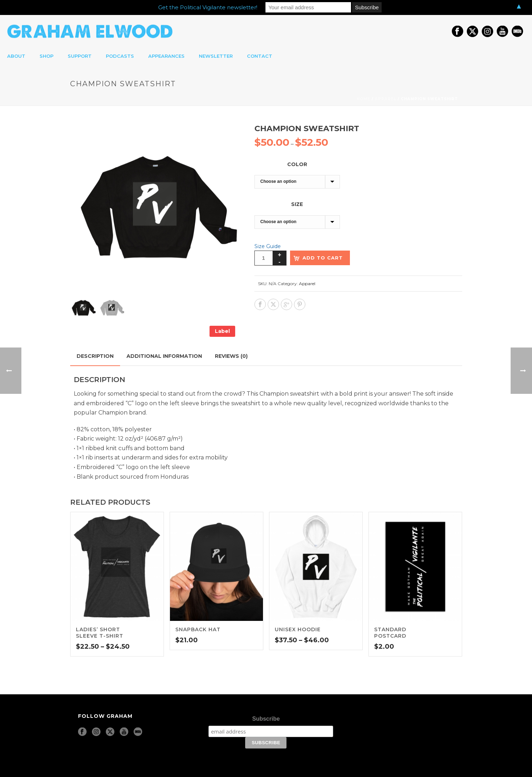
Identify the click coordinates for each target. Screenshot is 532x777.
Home (363, 99)
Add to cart (323, 258)
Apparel (386, 99)
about (16, 56)
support (80, 56)
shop (47, 56)
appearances (166, 56)
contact (260, 56)
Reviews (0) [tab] (231, 356)
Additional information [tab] (164, 356)
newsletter (216, 56)
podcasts (120, 56)
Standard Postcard (390, 633)
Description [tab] (95, 356)
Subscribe (266, 719)
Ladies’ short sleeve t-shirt (100, 633)
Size (297, 204)
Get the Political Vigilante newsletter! (208, 7)
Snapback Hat (198, 629)
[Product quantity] (264, 258)
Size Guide (268, 246)
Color (297, 164)
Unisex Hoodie (298, 629)
